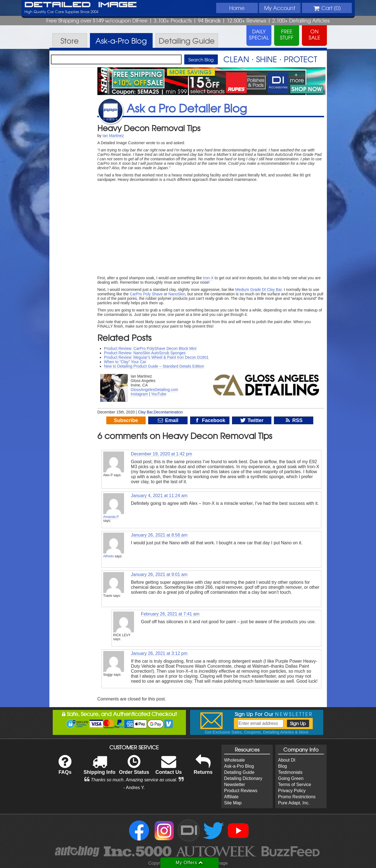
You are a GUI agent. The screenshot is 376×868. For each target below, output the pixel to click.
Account (280, 8)
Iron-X (208, 278)
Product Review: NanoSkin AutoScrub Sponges (145, 353)
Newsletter (235, 785)
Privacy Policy (292, 791)
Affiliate (231, 797)
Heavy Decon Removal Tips (149, 128)
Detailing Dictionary (243, 778)
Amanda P (111, 517)
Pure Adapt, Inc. (294, 803)
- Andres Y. (134, 788)
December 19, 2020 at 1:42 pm (162, 454)
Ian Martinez (113, 136)
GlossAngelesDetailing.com (154, 390)
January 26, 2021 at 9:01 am (159, 574)
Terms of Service (295, 785)
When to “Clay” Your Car (125, 362)
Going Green (291, 778)
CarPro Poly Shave (146, 294)
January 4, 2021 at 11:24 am (159, 496)
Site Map (233, 803)
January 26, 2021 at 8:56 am (159, 535)
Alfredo (108, 556)
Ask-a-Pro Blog (239, 766)
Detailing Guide (239, 772)
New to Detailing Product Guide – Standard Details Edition (154, 366)
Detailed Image (81, 5)
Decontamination (168, 412)
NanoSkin (177, 294)
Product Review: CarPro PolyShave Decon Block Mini (150, 348)
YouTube (159, 394)
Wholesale (235, 760)
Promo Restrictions (297, 797)
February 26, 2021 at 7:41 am (170, 614)
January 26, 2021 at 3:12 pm (159, 653)
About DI (287, 760)
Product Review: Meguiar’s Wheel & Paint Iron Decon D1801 (156, 357)
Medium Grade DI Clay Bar (258, 290)
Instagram (139, 394)
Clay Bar (145, 412)
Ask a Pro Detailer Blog (187, 108)
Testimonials (290, 772)
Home (237, 8)
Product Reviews (241, 791)
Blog (282, 766)
